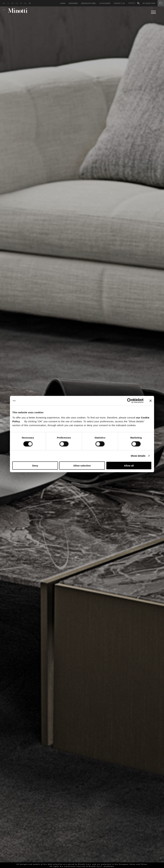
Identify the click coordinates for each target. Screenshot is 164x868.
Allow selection (82, 465)
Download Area (89, 3)
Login (63, 3)
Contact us (119, 3)
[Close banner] (151, 401)
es (21, 3)
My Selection (153, 3)
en (4, 3)
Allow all (129, 465)
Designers (73, 3)
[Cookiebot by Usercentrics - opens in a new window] (129, 401)
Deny (35, 465)
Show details (138, 456)
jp (30, 3)
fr (17, 3)
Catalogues (105, 3)
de (12, 3)
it (8, 3)
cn (25, 3)
